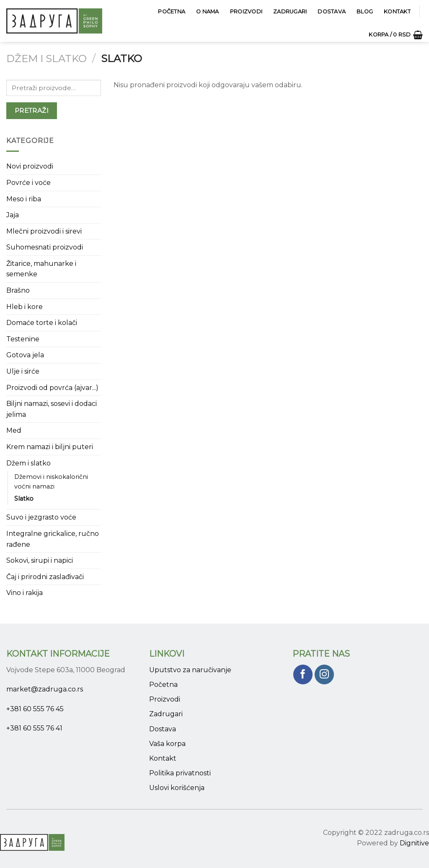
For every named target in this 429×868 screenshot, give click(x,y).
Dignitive (414, 843)
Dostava (332, 12)
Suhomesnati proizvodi (45, 247)
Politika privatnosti (180, 773)
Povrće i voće (28, 183)
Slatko (24, 499)
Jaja (13, 215)
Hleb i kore (25, 307)
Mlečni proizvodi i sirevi (44, 231)
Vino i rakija (25, 593)
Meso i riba (24, 199)
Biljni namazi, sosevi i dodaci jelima (52, 409)
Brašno (18, 290)
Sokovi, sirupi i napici (40, 560)
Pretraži (32, 110)
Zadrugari (290, 12)
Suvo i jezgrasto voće (41, 517)
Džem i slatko (47, 58)
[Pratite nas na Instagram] (324, 674)
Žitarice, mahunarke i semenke (41, 269)
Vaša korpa (167, 744)
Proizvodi (246, 12)
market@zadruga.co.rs (45, 689)
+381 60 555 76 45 (35, 709)
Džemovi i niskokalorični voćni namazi (51, 482)
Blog (365, 12)
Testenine (23, 339)
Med (14, 430)
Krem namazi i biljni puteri (50, 447)
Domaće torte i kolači (42, 323)
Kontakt (397, 12)
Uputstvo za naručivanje (190, 670)
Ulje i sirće (23, 371)
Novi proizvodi (30, 166)
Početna (172, 12)
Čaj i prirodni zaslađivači (45, 577)
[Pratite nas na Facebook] (303, 674)
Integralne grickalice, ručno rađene (53, 539)
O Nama (208, 12)
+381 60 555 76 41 (34, 728)
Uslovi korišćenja (177, 788)
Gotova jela (25, 355)
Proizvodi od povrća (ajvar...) (52, 388)
